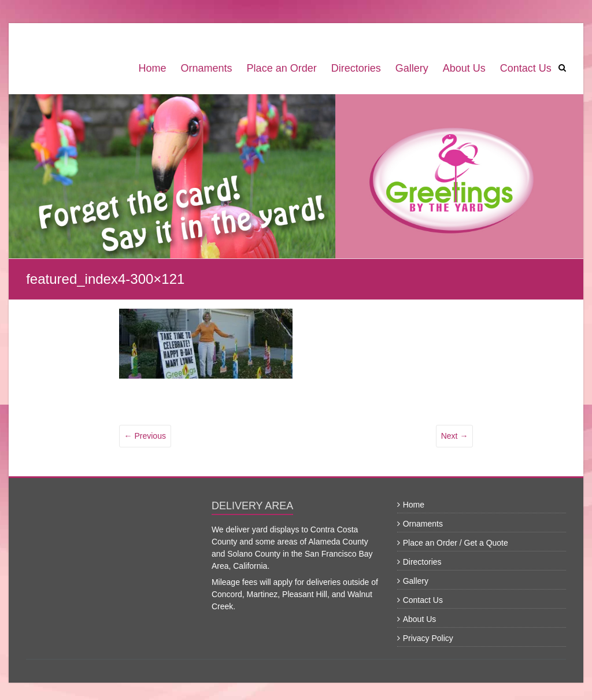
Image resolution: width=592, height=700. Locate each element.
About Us (464, 68)
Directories (356, 68)
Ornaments (207, 68)
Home (153, 68)
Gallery (412, 68)
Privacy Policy (428, 638)
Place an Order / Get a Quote (456, 543)
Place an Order (282, 68)
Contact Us (526, 68)
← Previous (145, 436)
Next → (455, 436)
